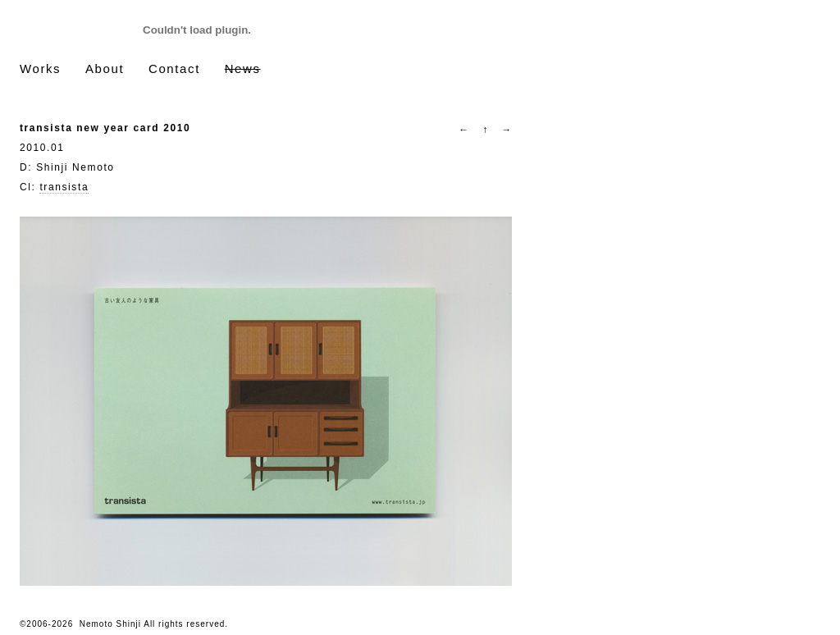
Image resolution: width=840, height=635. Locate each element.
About (105, 69)
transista (64, 187)
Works (40, 69)
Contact (174, 69)
